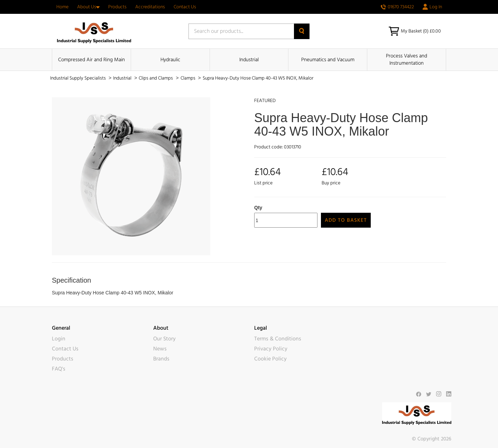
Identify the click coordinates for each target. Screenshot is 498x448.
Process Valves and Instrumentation (407, 60)
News (160, 349)
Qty (258, 208)
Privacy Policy (271, 349)
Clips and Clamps (156, 78)
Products (117, 7)
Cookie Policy (270, 359)
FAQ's (59, 369)
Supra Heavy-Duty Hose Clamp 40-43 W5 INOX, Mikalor (258, 78)
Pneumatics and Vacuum (328, 60)
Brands (161, 359)
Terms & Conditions (278, 339)
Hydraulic (170, 60)
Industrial (249, 60)
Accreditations (150, 7)
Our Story (164, 339)
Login (59, 339)
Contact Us (185, 7)
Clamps (188, 78)
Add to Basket (346, 220)
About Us (88, 7)
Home (62, 7)
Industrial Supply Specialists (79, 78)
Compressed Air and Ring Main (91, 60)
